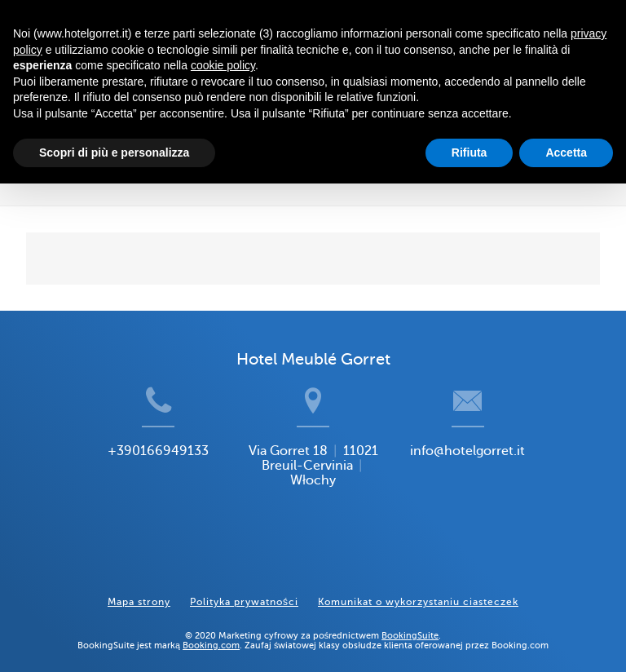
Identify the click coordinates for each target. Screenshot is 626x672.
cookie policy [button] (223, 65)
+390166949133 (139, 478)
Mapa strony (139, 589)
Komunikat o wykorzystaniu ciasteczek (418, 589)
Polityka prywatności (244, 589)
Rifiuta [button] (469, 153)
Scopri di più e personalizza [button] (114, 153)
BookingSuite (410, 622)
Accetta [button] (566, 153)
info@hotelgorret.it (489, 478)
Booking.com (211, 632)
